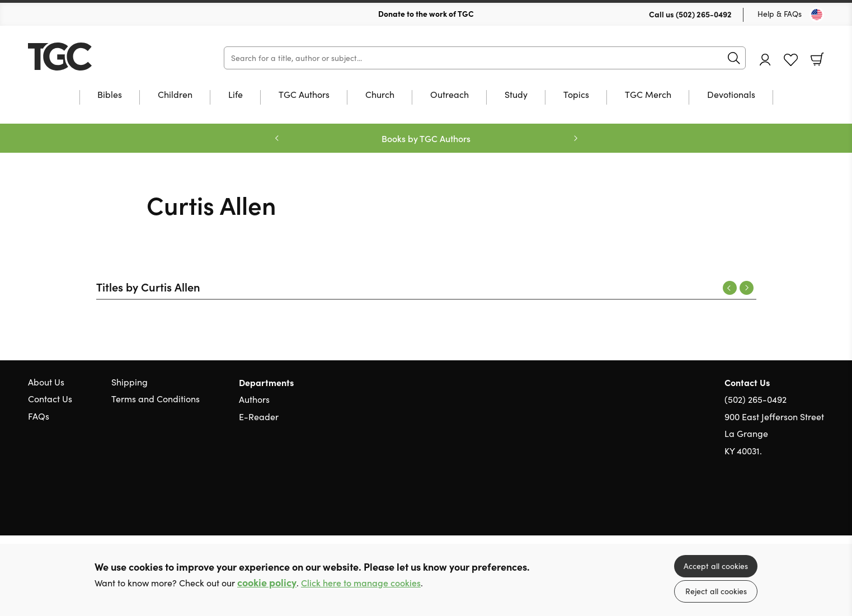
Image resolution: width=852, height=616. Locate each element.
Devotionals (731, 95)
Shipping (130, 382)
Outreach (449, 95)
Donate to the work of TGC (426, 13)
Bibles (110, 95)
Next (747, 288)
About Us (46, 382)
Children (175, 95)
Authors (254, 399)
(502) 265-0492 (704, 14)
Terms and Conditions (156, 399)
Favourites (791, 60)
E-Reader (259, 417)
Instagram (818, 504)
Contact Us (50, 399)
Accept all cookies (716, 566)
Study (516, 95)
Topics (576, 95)
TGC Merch (648, 95)
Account (765, 60)
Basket (817, 59)
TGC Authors (304, 95)
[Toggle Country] (817, 15)
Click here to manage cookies (361, 583)
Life (236, 95)
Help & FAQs (780, 14)
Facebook (799, 504)
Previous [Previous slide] (277, 138)
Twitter (778, 504)
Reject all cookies (716, 591)
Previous (730, 288)
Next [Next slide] (576, 138)
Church (380, 95)
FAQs (39, 416)
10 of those (98, 57)
